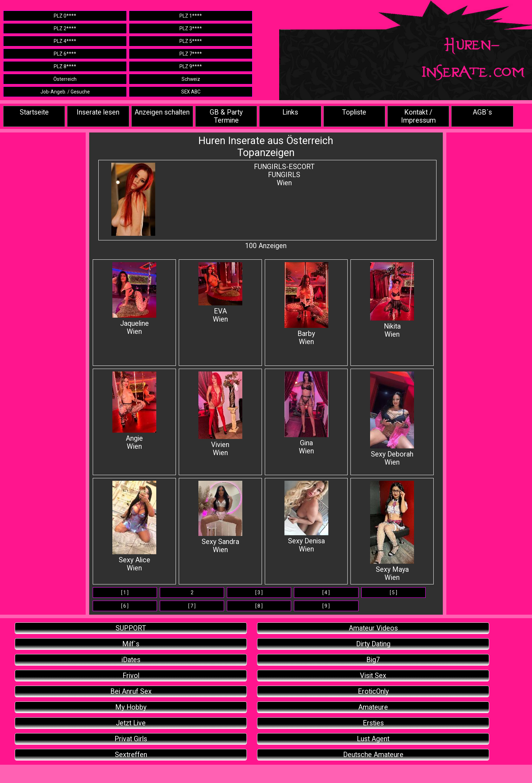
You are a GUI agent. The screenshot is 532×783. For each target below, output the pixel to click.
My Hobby (131, 707)
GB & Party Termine (226, 116)
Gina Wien (306, 413)
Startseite (34, 112)
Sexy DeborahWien (392, 419)
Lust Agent (373, 739)
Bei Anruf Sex (131, 691)
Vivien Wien (220, 414)
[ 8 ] (259, 606)
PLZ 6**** (65, 54)
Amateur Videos (373, 628)
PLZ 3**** (191, 28)
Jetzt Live (131, 723)
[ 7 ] (192, 606)
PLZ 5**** (191, 41)
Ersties (373, 723)
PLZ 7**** (191, 54)
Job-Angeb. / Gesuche (65, 92)
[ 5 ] (393, 593)
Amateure (373, 707)
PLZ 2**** (65, 28)
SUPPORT (131, 628)
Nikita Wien (392, 300)
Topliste (354, 112)
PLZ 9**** (191, 66)
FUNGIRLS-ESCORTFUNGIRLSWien (284, 175)
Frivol (131, 676)
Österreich (65, 79)
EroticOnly (373, 691)
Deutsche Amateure (373, 755)
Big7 (373, 660)
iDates (131, 660)
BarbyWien (306, 304)
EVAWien (220, 293)
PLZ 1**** (191, 16)
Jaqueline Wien (134, 299)
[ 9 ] (326, 606)
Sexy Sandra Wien (220, 517)
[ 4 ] (326, 593)
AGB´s (482, 112)
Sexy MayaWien (392, 531)
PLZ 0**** (65, 16)
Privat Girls (131, 739)
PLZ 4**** (65, 41)
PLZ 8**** (65, 66)
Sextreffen (131, 755)
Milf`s (131, 644)
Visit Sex (373, 676)
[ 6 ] (125, 606)
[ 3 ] (259, 593)
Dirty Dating (373, 644)
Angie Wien (134, 411)
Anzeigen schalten (162, 112)
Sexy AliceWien (134, 526)
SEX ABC (191, 92)
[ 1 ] (125, 593)
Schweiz (191, 79)
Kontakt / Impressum (418, 116)
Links (290, 112)
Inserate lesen (98, 112)
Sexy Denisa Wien (306, 517)
